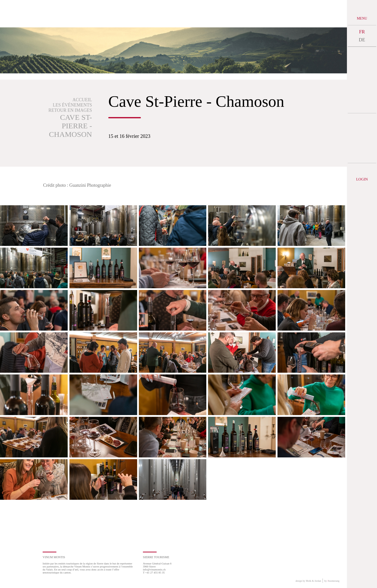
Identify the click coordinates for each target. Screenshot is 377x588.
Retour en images (70, 110)
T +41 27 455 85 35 (154, 572)
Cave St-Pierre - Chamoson (70, 126)
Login (362, 179)
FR (362, 32)
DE (362, 40)
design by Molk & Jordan (308, 581)
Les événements (73, 105)
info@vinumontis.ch (154, 569)
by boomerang (332, 581)
